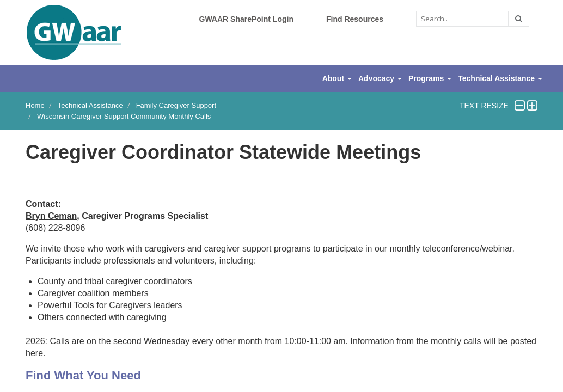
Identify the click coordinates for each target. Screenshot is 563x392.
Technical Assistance (90, 105)
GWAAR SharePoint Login (246, 19)
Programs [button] (430, 78)
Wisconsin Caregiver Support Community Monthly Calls (124, 116)
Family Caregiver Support (176, 105)
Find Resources (355, 19)
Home (35, 105)
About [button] (337, 78)
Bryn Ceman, (53, 216)
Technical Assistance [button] (500, 78)
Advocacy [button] (380, 78)
